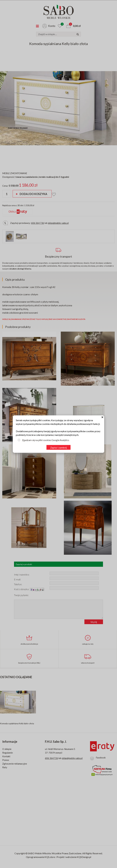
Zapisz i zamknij (58, 448)
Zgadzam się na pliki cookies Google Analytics (46, 440)
